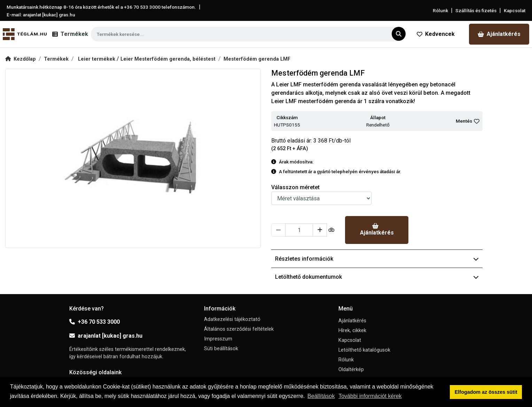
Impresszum (218, 339)
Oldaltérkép (351, 370)
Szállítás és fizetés (476, 10)
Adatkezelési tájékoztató (232, 319)
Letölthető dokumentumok (377, 277)
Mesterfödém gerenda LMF (257, 59)
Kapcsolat (515, 10)
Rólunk (440, 10)
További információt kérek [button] (370, 396)
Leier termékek (97, 59)
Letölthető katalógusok (364, 350)
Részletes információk (377, 259)
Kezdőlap (21, 59)
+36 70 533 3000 (95, 322)
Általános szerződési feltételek (239, 329)
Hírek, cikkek (352, 331)
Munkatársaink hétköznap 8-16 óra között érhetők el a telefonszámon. (101, 7)
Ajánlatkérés (499, 34)
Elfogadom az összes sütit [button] (486, 392)
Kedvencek (436, 34)
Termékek (56, 59)
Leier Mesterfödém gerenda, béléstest (168, 59)
